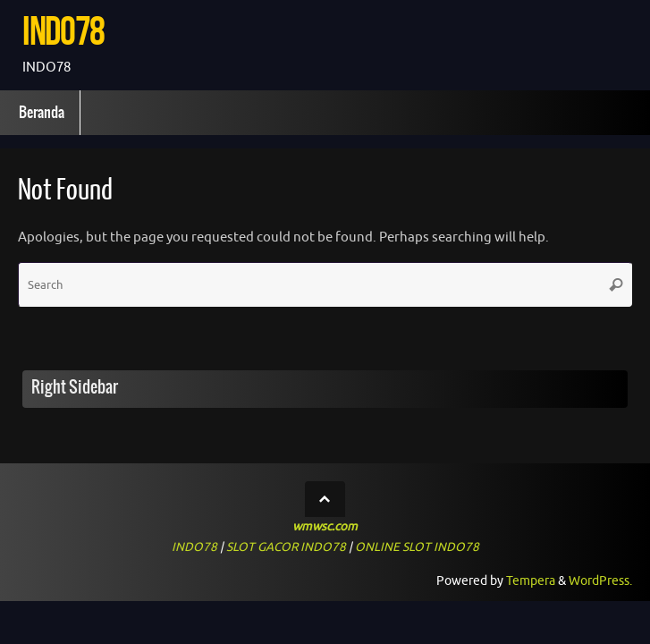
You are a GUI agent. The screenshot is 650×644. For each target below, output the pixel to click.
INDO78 (63, 31)
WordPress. (600, 581)
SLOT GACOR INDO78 (286, 547)
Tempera (531, 581)
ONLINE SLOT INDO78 (417, 547)
